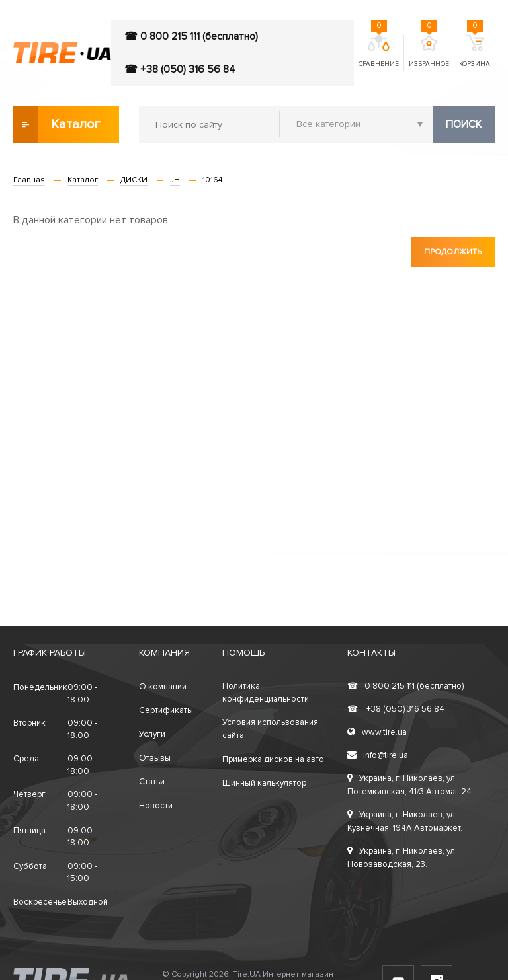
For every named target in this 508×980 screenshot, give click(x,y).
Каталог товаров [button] (58, 124)
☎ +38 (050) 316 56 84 (180, 69)
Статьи (152, 782)
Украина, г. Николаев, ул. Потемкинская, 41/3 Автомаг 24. (410, 785)
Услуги (152, 734)
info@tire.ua (378, 755)
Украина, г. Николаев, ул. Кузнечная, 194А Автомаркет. (405, 821)
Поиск (464, 124)
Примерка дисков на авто (273, 759)
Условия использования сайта (270, 729)
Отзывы (155, 758)
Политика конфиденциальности (266, 693)
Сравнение (379, 52)
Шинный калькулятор (264, 783)
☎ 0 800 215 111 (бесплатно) (191, 36)
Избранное (429, 52)
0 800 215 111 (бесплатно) (405, 686)
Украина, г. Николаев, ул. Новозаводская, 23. (402, 858)
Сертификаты (166, 710)
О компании (163, 687)
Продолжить (453, 252)
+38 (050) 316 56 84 (396, 709)
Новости (156, 806)
